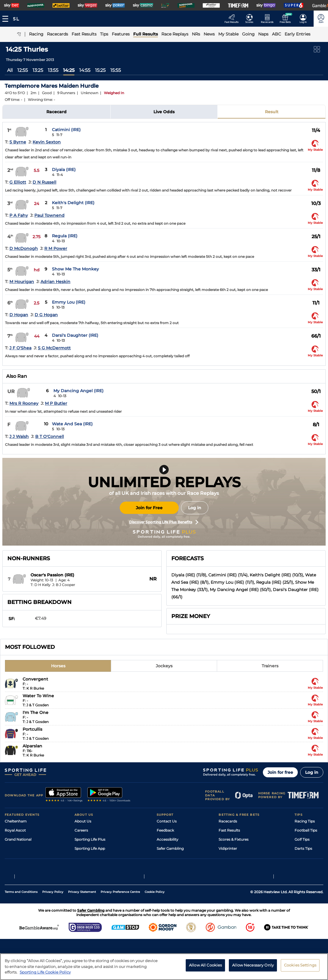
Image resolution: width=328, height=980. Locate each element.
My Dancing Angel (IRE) (78, 391)
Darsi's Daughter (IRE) (75, 335)
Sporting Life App (90, 848)
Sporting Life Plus (90, 839)
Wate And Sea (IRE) (72, 424)
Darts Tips (303, 848)
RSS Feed (83, 876)
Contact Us (167, 821)
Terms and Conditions (21, 918)
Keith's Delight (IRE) (73, 203)
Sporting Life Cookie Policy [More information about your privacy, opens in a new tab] (45, 972)
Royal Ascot (15, 830)
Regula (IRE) (65, 236)
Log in (195, 508)
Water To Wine (38, 696)
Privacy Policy (53, 918)
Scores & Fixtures (234, 839)
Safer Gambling (170, 848)
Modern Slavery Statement (98, 867)
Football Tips (306, 830)
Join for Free (149, 508)
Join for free (280, 772)
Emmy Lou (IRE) (69, 302)
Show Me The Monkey (75, 269)
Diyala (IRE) (64, 170)
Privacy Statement (82, 918)
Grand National (18, 839)
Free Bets (227, 867)
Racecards (228, 821)
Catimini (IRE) (66, 130)
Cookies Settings (300, 965)
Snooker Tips (306, 858)
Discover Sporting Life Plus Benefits (164, 522)
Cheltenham (16, 821)
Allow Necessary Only (253, 965)
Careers (81, 830)
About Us (83, 821)
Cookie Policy (155, 918)
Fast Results (229, 830)
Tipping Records (309, 867)
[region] (164, 967)
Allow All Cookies (205, 965)
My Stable (227, 858)
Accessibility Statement (95, 858)
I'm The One (35, 712)
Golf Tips (302, 839)
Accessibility (168, 839)
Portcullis (32, 729)
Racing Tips (305, 821)
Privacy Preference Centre (120, 918)
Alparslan (32, 746)
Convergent (35, 679)
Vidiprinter (228, 848)
